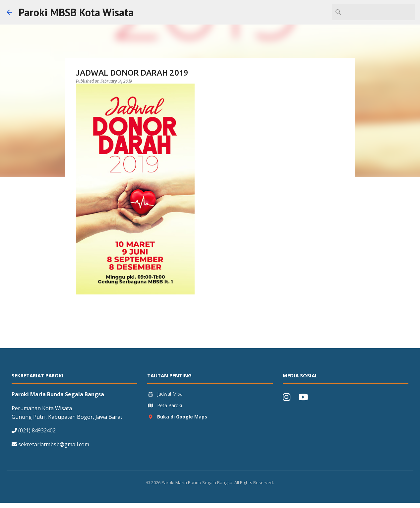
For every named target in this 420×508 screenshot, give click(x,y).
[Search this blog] (380, 12)
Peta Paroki (165, 405)
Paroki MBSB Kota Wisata (76, 12)
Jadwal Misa (165, 394)
